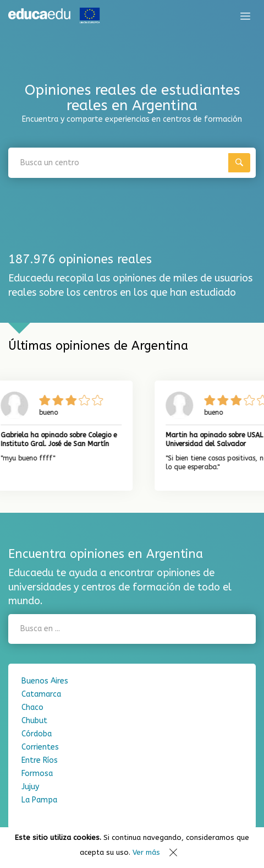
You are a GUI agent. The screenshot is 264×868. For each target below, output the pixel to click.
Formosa (37, 774)
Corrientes (40, 747)
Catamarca (41, 694)
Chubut (34, 721)
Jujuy (30, 787)
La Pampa (39, 800)
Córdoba (37, 734)
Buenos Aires (45, 681)
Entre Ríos (40, 760)
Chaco (32, 707)
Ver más (146, 852)
